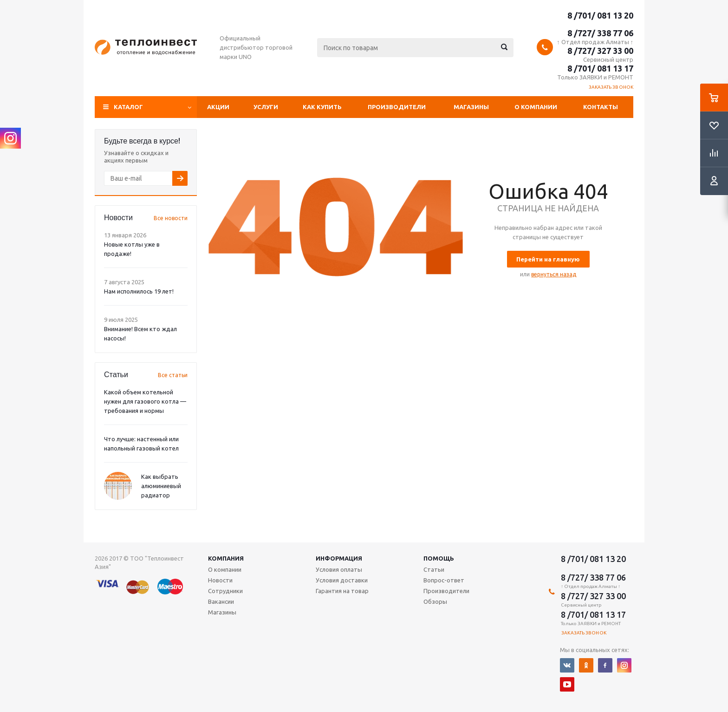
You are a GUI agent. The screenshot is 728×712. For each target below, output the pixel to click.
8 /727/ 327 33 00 (600, 51)
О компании (536, 107)
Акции (218, 107)
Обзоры (435, 601)
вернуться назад (554, 274)
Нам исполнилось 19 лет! (139, 291)
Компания (226, 558)
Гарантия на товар (342, 591)
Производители (397, 107)
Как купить (322, 107)
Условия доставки (342, 580)
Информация (339, 558)
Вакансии (221, 601)
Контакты (601, 107)
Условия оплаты (339, 569)
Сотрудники (225, 591)
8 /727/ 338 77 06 (600, 33)
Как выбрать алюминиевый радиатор (161, 486)
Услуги (266, 107)
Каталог (128, 107)
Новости (220, 580)
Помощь (439, 558)
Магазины (471, 107)
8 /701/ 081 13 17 (600, 68)
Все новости (171, 218)
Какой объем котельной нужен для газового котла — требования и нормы (145, 401)
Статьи (434, 569)
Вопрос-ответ (444, 580)
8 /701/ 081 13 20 (600, 15)
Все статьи (173, 375)
